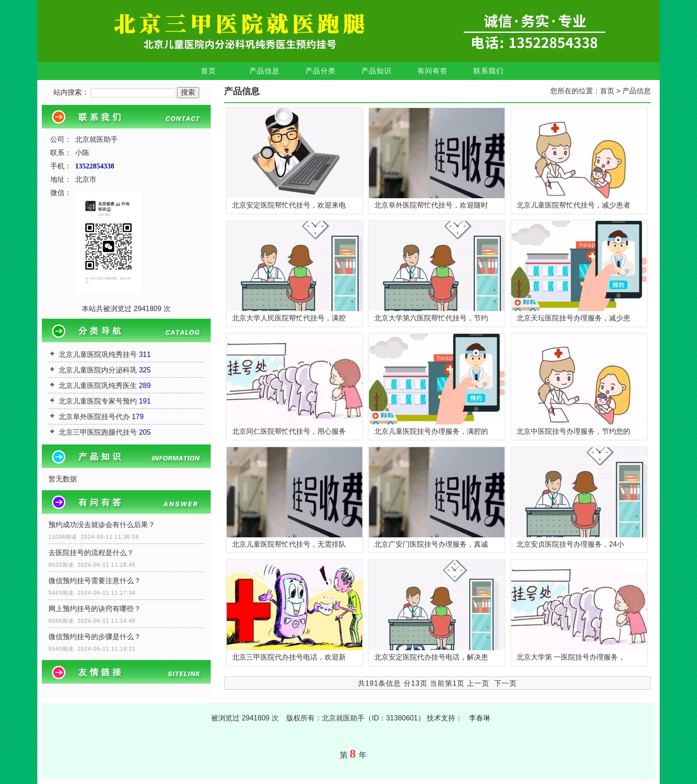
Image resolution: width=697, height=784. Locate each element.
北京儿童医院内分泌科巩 (98, 370)
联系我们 (489, 71)
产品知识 (377, 71)
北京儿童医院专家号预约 (98, 401)
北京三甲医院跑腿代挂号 (98, 432)
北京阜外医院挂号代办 (94, 417)
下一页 (506, 683)
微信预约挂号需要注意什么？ (95, 581)
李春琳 (480, 718)
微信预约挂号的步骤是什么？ (95, 637)
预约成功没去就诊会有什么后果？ (102, 525)
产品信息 (264, 71)
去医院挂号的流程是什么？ (91, 553)
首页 (208, 71)
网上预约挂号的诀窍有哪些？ (95, 609)
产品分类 (320, 71)
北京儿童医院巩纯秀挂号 (98, 354)
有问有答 (433, 71)
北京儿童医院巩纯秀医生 (98, 386)
